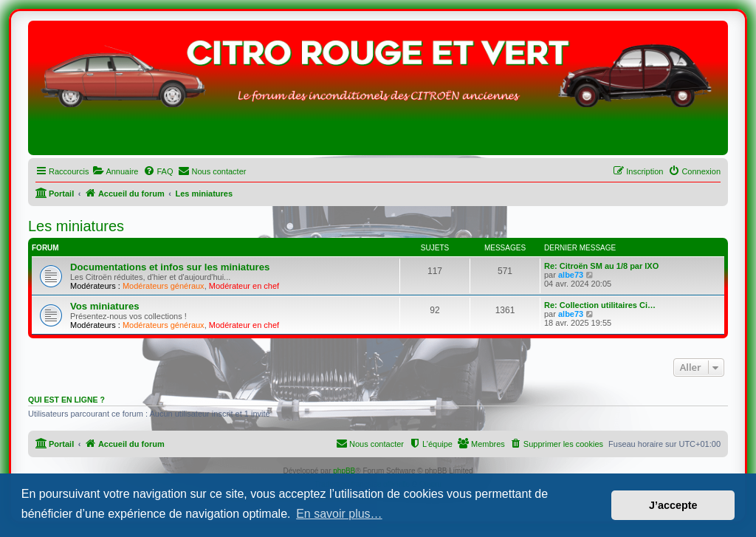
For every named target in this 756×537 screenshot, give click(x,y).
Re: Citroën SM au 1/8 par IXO (601, 266)
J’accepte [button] (673, 505)
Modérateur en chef (244, 286)
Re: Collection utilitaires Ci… (600, 305)
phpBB (344, 471)
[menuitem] (115, 171)
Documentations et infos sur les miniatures (170, 267)
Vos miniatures (105, 306)
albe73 (571, 275)
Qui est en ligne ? (66, 400)
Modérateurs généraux (164, 286)
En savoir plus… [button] (339, 514)
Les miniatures (76, 226)
